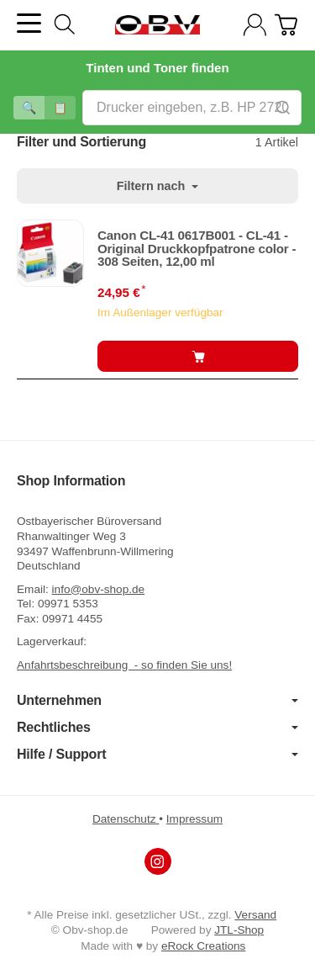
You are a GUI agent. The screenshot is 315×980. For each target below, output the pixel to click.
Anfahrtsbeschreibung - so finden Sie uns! (124, 665)
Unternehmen (157, 701)
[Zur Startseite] (157, 25)
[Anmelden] (255, 25)
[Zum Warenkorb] (286, 25)
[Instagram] (158, 861)
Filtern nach (158, 186)
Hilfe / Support (157, 755)
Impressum (194, 819)
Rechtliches (157, 728)
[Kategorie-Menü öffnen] (29, 23)
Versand (255, 915)
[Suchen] (65, 24)
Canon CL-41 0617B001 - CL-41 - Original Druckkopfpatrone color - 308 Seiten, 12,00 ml (197, 248)
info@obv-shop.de (99, 589)
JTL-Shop (239, 930)
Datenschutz (126, 819)
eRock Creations (204, 946)
